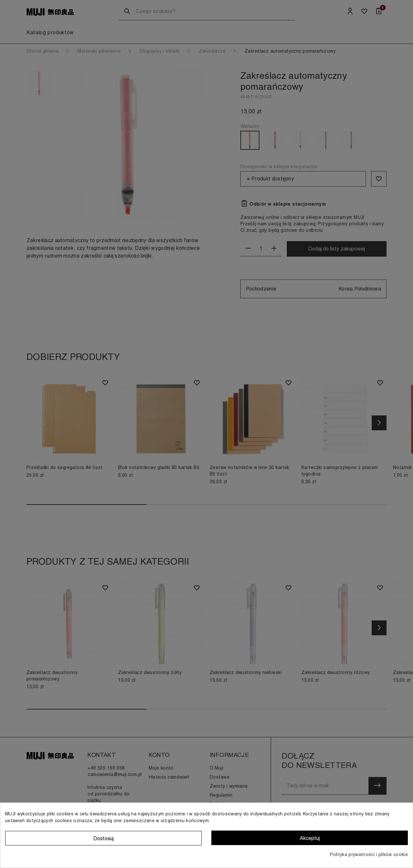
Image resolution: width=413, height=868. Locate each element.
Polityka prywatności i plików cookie (369, 854)
